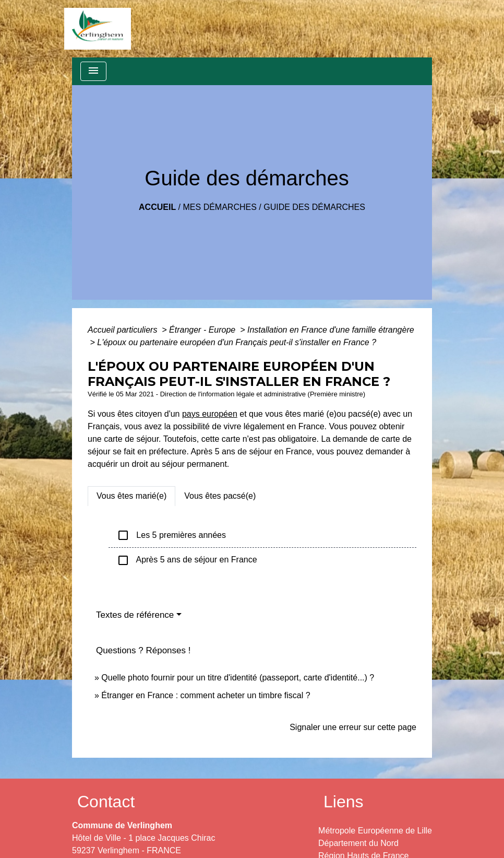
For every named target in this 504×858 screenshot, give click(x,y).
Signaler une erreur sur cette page (353, 727)
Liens (344, 802)
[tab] (131, 496)
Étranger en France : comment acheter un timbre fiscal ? (206, 695)
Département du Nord (358, 843)
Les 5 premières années (171, 535)
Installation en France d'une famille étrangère (331, 330)
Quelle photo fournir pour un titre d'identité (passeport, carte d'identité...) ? (238, 678)
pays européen (210, 414)
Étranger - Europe (203, 330)
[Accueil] (98, 29)
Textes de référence (135, 615)
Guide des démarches (314, 207)
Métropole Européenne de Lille (375, 831)
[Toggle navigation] (93, 71)
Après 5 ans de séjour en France (187, 560)
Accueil (157, 207)
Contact (106, 802)
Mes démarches (220, 207)
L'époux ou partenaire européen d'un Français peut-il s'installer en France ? (237, 342)
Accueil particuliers (124, 330)
